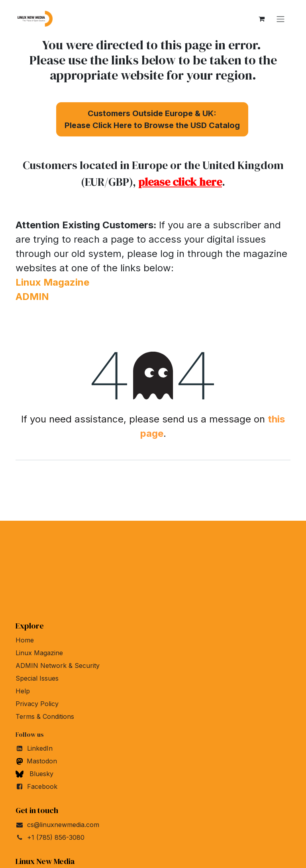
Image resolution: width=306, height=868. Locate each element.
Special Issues (37, 678)
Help (23, 691)
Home (25, 640)
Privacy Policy (37, 704)
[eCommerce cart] (261, 19)
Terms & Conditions (45, 716)
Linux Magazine (39, 653)
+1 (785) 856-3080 (56, 837)
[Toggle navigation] (280, 19)
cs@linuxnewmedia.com (63, 825)
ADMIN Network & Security (58, 666)
